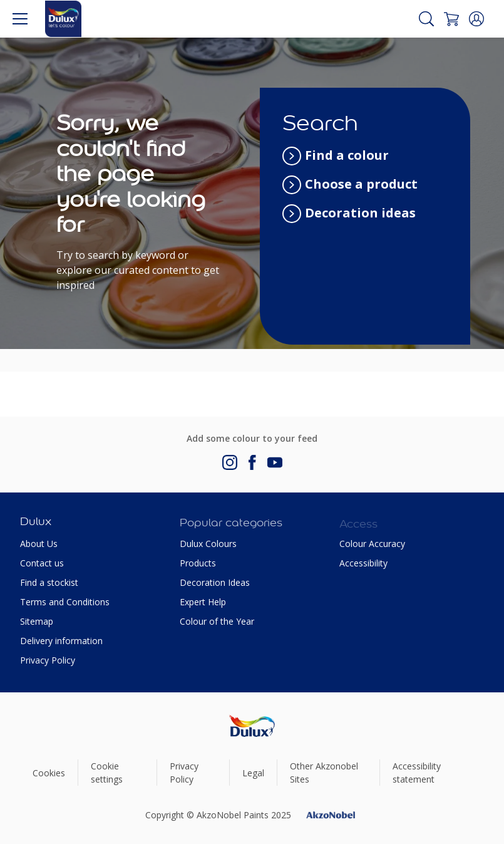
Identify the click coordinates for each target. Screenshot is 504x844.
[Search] (426, 19)
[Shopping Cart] (451, 19)
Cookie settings (107, 773)
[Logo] (63, 19)
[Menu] (20, 19)
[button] (476, 19)
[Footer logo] (252, 726)
